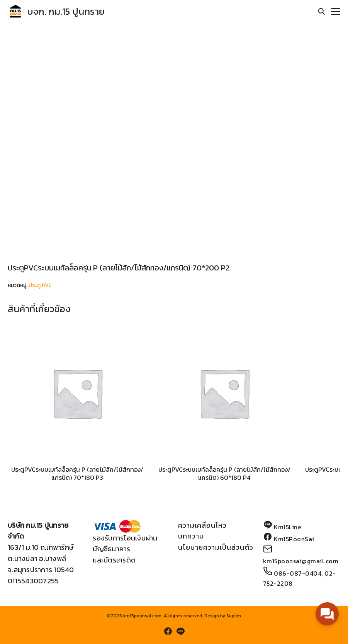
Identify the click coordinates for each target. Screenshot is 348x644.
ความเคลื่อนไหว (202, 525)
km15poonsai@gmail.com (301, 561)
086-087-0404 (298, 573)
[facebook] (168, 631)
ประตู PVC (40, 285)
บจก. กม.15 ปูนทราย (66, 11)
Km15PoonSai (294, 539)
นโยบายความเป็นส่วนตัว (216, 547)
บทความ (191, 536)
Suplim (234, 616)
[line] (180, 631)
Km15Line (288, 527)
